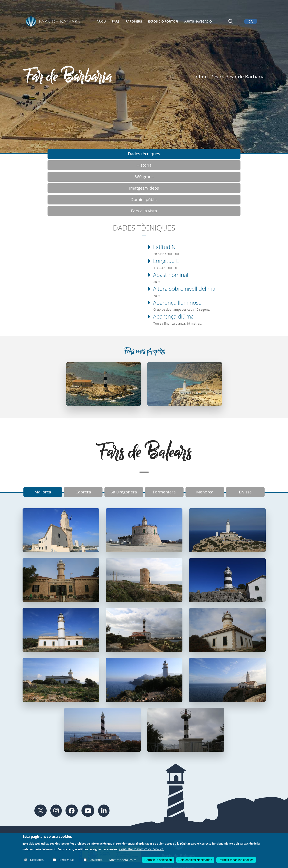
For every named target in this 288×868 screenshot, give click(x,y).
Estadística (96, 860)
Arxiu (101, 21)
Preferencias (67, 860)
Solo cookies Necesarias (195, 860)
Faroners (134, 21)
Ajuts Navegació (198, 21)
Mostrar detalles (123, 860)
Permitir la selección (158, 860)
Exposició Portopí (163, 21)
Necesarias (37, 860)
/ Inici (202, 77)
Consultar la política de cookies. (142, 849)
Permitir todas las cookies (236, 860)
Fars (116, 21)
